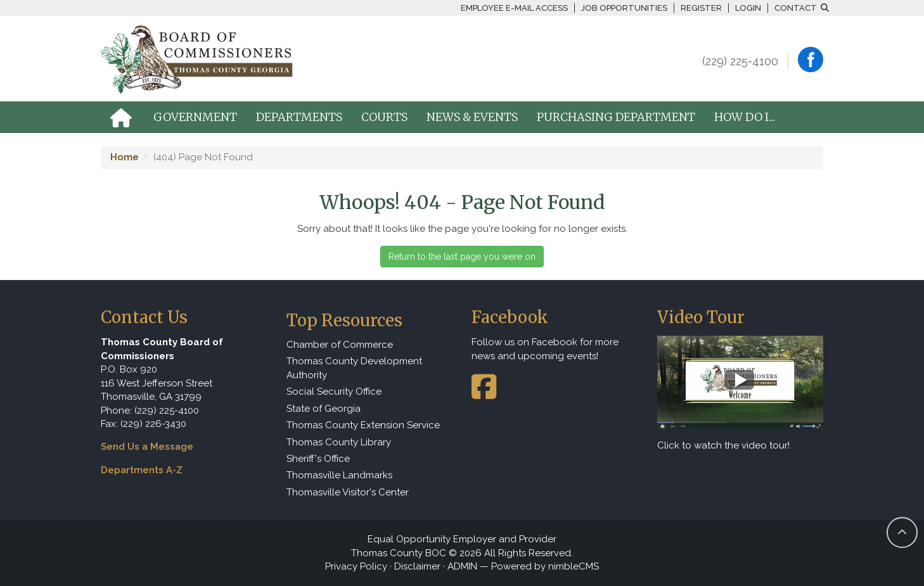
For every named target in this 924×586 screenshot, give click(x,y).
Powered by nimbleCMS (545, 566)
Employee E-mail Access (514, 8)
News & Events (472, 117)
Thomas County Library (339, 442)
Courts (384, 117)
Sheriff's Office (318, 459)
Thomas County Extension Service (363, 425)
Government (195, 117)
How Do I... (745, 117)
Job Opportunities (624, 8)
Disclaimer (417, 566)
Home (125, 157)
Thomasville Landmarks (339, 475)
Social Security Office (334, 392)
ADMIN (462, 566)
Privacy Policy (356, 566)
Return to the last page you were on (462, 257)
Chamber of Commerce (340, 345)
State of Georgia (324, 409)
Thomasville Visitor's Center (348, 492)
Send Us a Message (147, 447)
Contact (796, 8)
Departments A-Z (142, 470)
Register (701, 8)
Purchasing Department (616, 117)
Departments (299, 117)
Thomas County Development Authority (354, 368)
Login (748, 8)
